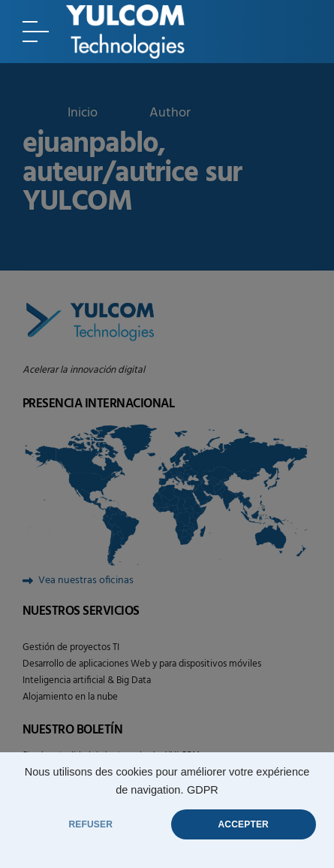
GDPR (203, 790)
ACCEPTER (244, 824)
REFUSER (90, 824)
